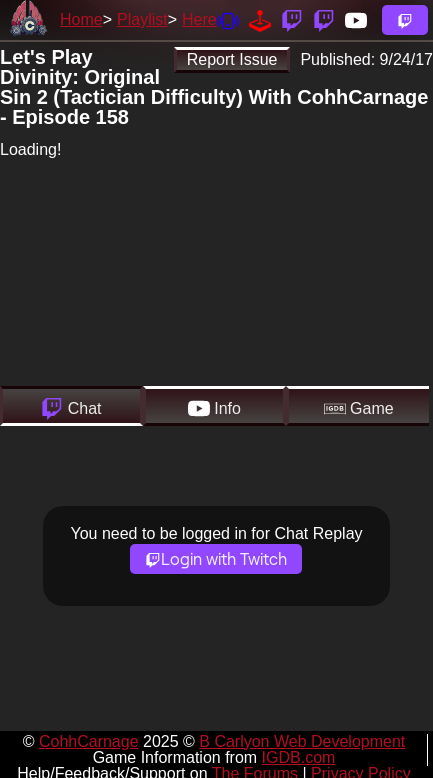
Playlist (142, 19)
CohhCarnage (89, 741)
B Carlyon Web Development (302, 741)
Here (199, 19)
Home (81, 19)
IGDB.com (299, 757)
